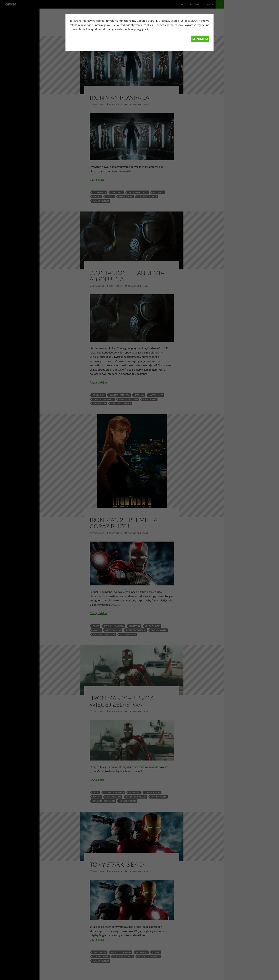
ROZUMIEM (200, 39)
